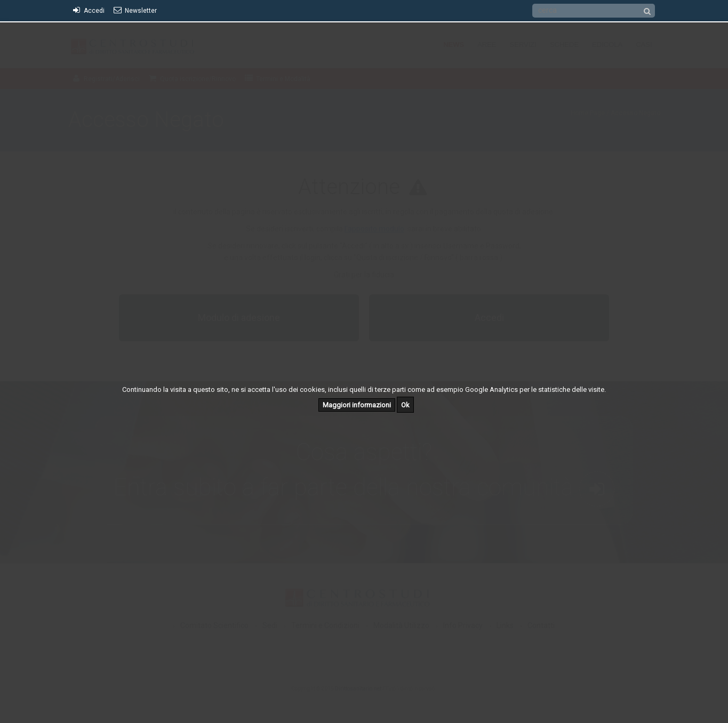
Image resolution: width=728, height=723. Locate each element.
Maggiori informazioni (357, 405)
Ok (405, 405)
